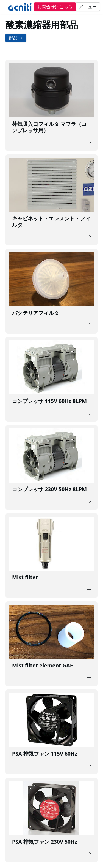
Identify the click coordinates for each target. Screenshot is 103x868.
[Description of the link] (51, 105)
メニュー (88, 7)
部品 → (16, 38)
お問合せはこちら (55, 7)
